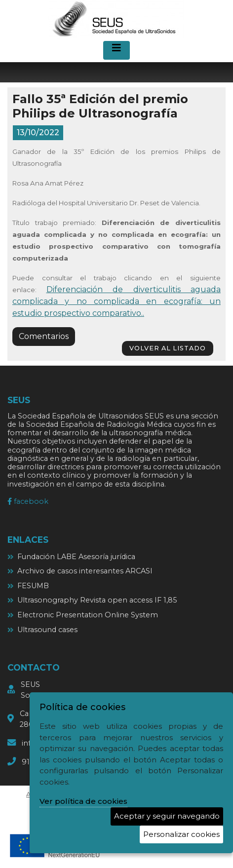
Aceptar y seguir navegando (167, 816)
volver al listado (168, 348)
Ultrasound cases (47, 630)
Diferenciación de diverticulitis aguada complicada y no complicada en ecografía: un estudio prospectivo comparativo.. (116, 301)
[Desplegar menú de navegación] (116, 50)
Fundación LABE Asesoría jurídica (76, 557)
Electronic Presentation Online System (88, 615)
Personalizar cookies (181, 834)
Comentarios (44, 336)
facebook (28, 501)
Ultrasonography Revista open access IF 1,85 (97, 600)
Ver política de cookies (83, 801)
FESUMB (33, 586)
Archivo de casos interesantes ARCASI (85, 571)
